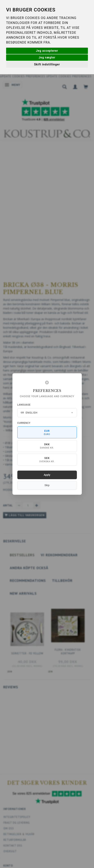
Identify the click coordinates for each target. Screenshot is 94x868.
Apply (47, 475)
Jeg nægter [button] (47, 57)
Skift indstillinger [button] (47, 64)
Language (24, 405)
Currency (24, 423)
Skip (47, 485)
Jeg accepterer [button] (47, 51)
